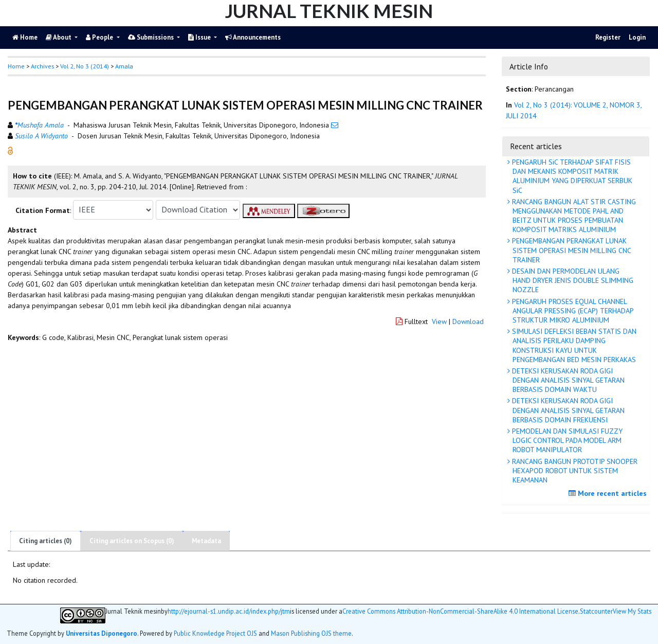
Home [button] (16, 66)
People (100, 37)
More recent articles (609, 493)
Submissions (152, 37)
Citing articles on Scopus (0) (132, 541)
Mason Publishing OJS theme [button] (311, 633)
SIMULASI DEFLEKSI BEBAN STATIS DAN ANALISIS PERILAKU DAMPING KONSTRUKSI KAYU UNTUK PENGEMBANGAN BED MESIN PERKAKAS (573, 345)
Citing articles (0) (45, 541)
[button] (10, 150)
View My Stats (632, 611)
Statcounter (596, 611)
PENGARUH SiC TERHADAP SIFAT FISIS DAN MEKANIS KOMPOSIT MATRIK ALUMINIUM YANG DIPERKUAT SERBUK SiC (571, 176)
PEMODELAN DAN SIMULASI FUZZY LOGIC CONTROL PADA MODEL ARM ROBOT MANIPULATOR (566, 440)
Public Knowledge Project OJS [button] (215, 633)
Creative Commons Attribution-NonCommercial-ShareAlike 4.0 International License (460, 611)
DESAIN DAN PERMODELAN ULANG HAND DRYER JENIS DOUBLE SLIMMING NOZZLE (572, 280)
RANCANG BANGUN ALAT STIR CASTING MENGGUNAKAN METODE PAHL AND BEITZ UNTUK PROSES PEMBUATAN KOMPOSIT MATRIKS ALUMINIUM (573, 216)
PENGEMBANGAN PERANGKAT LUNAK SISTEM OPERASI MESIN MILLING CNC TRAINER (571, 250)
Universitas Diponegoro (102, 633)
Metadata (206, 541)
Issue (200, 37)
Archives (42, 66)
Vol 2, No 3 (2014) (85, 66)
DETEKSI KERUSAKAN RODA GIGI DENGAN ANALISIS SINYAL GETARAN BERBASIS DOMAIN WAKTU (567, 380)
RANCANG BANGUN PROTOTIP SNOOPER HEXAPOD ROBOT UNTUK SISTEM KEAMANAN (574, 471)
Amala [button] (124, 66)
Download (468, 321)
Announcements (253, 37)
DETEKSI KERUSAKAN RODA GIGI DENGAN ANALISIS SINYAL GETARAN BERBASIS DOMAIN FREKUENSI (567, 410)
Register (608, 37)
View (439, 321)
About (59, 37)
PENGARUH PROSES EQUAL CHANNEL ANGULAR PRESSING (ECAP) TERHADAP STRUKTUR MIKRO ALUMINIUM (572, 311)
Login (637, 37)
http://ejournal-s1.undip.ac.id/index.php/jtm (229, 611)
